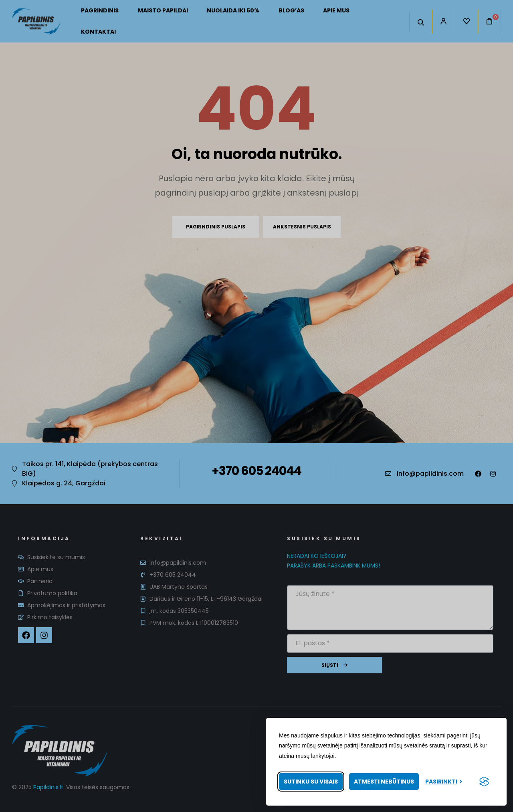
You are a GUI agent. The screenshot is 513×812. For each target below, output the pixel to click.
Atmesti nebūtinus (384, 782)
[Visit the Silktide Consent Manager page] (484, 782)
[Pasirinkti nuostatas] (444, 782)
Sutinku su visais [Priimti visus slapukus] (311, 782)
